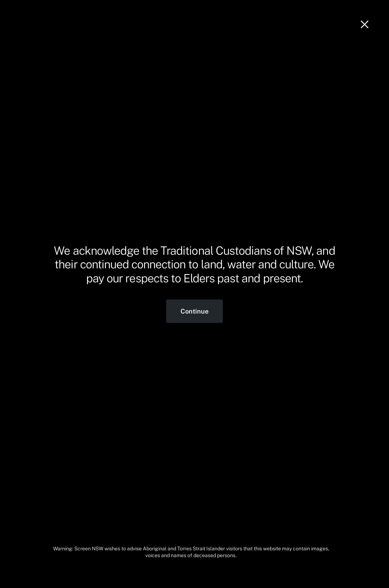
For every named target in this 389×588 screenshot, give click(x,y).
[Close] (365, 24)
